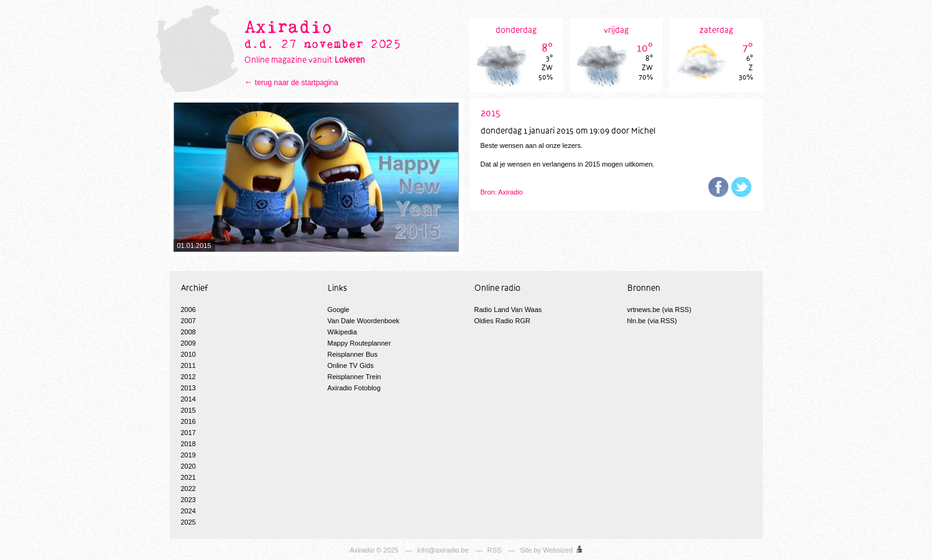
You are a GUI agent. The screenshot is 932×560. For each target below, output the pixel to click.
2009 (188, 343)
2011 (188, 365)
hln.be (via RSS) (652, 321)
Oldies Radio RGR (502, 321)
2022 (188, 489)
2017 (188, 433)
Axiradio (362, 550)
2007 (188, 321)
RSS (495, 550)
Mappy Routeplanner (359, 343)
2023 (188, 500)
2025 (188, 522)
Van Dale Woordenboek (364, 321)
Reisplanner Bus (353, 354)
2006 (188, 310)
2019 (188, 455)
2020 (188, 466)
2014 (188, 399)
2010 (188, 354)
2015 (188, 410)
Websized (558, 550)
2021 (188, 477)
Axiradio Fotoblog (354, 388)
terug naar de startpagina (297, 83)
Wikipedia (343, 332)
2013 (188, 388)
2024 (188, 511)
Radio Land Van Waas (508, 310)
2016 (188, 421)
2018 (188, 444)
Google (339, 310)
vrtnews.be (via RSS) (659, 310)
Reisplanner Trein (354, 377)
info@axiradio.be (443, 550)
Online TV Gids (351, 365)
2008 (188, 332)
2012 (188, 377)
